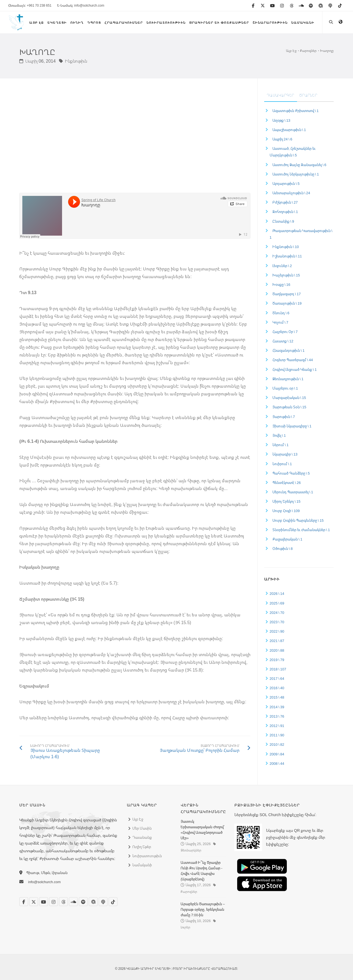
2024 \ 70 (277, 612)
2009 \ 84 (277, 754)
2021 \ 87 (277, 641)
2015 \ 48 (277, 697)
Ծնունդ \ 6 (281, 313)
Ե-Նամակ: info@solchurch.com (81, 5)
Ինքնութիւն (73, 61)
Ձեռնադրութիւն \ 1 (288, 379)
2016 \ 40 (277, 688)
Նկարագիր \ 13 (285, 454)
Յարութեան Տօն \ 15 (289, 407)
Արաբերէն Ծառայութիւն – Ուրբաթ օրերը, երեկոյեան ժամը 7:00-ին (203, 909)
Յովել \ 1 (279, 435)
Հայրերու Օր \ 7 (285, 332)
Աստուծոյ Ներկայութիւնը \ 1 (296, 174)
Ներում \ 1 (281, 445)
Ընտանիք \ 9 (283, 221)
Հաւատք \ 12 (283, 341)
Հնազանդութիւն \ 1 (289, 350)
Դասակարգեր (281, 95)
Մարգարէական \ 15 (289, 398)
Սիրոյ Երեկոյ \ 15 (287, 501)
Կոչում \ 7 (280, 322)
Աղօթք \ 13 (281, 120)
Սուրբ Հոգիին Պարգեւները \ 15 (298, 520)
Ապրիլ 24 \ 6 (282, 139)
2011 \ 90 (277, 735)
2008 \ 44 (277, 763)
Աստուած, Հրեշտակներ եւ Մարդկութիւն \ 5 (293, 152)
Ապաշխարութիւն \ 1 (289, 130)
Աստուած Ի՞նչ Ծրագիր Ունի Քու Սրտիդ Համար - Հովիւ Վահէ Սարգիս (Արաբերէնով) (201, 871)
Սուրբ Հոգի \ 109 (286, 511)
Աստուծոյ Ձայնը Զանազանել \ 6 (299, 165)
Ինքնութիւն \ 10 (286, 247)
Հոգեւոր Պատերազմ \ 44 (293, 360)
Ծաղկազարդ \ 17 (287, 294)
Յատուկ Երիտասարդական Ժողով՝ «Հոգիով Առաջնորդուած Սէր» (203, 830)
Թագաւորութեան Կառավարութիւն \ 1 (301, 234)
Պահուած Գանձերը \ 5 (291, 473)
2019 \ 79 (277, 660)
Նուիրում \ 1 (282, 464)
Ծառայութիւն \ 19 (287, 303)
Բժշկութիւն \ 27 (285, 202)
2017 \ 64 (277, 678)
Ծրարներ (308, 95)
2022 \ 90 (277, 631)
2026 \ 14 (277, 593)
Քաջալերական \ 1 (288, 539)
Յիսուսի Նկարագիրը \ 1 (292, 426)
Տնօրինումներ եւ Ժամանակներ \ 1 (301, 530)
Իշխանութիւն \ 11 (287, 256)
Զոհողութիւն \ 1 (285, 212)
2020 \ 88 (277, 650)
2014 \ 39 (277, 707)
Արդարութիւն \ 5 (286, 183)
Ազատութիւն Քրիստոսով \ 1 (296, 111)
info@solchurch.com (44, 882)
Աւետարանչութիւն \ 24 (291, 193)
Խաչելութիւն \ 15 (286, 275)
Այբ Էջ (291, 51)
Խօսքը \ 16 (281, 284)
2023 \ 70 (277, 622)
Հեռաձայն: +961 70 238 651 (30, 5)
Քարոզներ (308, 51)
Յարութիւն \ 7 (284, 417)
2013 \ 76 (277, 716)
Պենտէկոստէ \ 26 (287, 483)
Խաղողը (327, 51)
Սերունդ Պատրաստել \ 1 (293, 492)
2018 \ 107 (278, 669)
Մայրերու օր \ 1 (285, 388)
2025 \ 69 (277, 603)
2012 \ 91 (277, 726)
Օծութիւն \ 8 (283, 548)
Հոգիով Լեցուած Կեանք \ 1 (295, 369)
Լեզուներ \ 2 (282, 266)
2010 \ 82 (277, 744)
